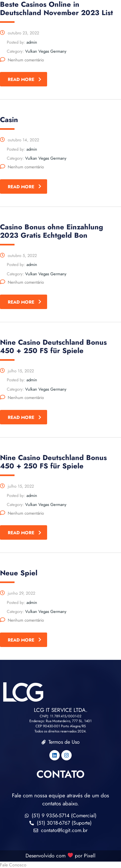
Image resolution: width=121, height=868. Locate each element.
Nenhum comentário (22, 60)
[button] (60, 865)
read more (25, 79)
